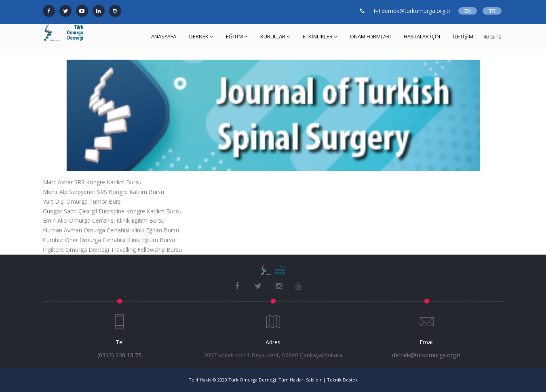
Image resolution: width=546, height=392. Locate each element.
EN (468, 11)
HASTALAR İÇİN (422, 36)
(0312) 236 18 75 (119, 355)
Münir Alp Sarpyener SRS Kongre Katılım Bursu (103, 192)
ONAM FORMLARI (370, 36)
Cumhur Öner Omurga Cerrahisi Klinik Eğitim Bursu (109, 240)
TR (492, 11)
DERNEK (201, 36)
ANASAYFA (164, 36)
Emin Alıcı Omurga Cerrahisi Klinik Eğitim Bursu (104, 220)
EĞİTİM (237, 36)
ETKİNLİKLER (320, 36)
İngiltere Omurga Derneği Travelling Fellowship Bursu (112, 250)
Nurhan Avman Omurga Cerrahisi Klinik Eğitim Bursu (111, 230)
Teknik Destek (342, 380)
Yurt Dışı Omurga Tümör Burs (82, 201)
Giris (493, 37)
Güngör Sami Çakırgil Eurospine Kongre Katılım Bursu (112, 211)
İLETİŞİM (463, 36)
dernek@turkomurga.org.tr (427, 355)
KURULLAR (275, 36)
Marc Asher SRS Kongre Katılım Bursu (92, 182)
